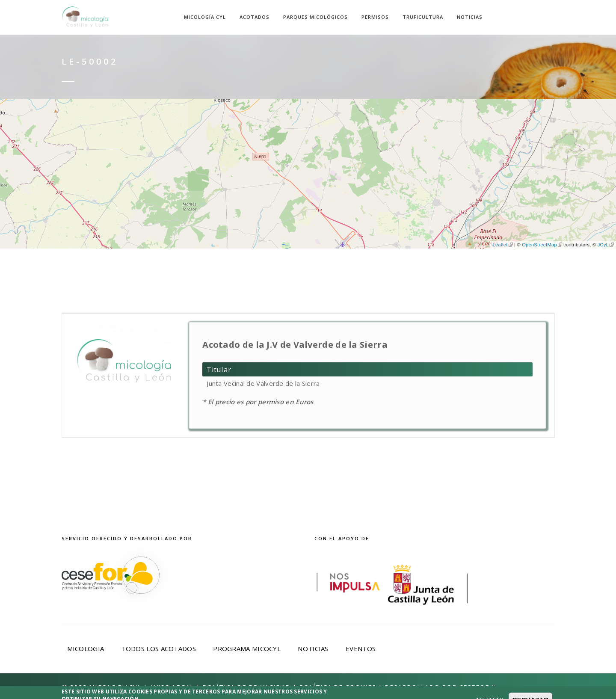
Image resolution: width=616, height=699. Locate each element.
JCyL (606, 245)
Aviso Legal (172, 687)
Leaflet (502, 245)
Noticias (470, 17)
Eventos (361, 649)
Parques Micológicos (315, 17)
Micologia (86, 649)
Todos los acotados (159, 649)
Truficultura (423, 17)
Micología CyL (205, 17)
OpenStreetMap (542, 245)
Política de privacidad (246, 687)
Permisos (375, 17)
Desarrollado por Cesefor (440, 687)
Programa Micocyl (247, 649)
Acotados (255, 17)
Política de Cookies (338, 687)
